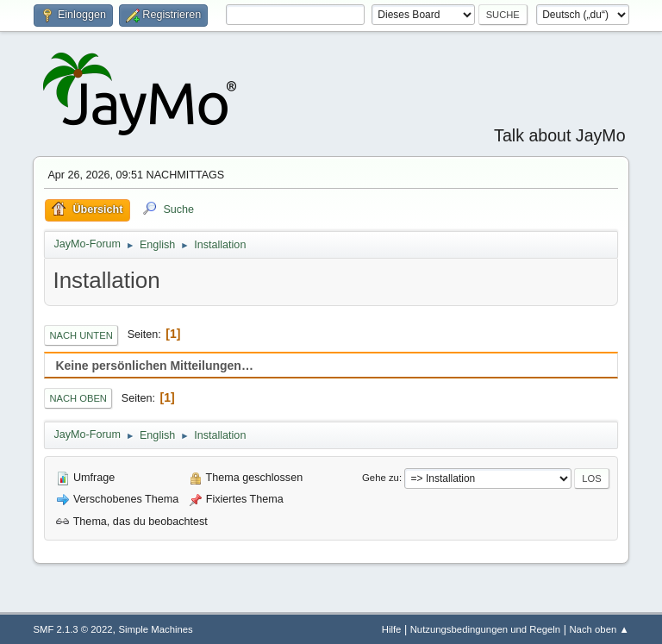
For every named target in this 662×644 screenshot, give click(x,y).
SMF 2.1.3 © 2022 (72, 629)
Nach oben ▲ (599, 629)
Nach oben (78, 398)
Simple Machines (156, 629)
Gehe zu (381, 478)
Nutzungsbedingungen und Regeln (485, 629)
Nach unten (81, 335)
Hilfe (392, 629)
